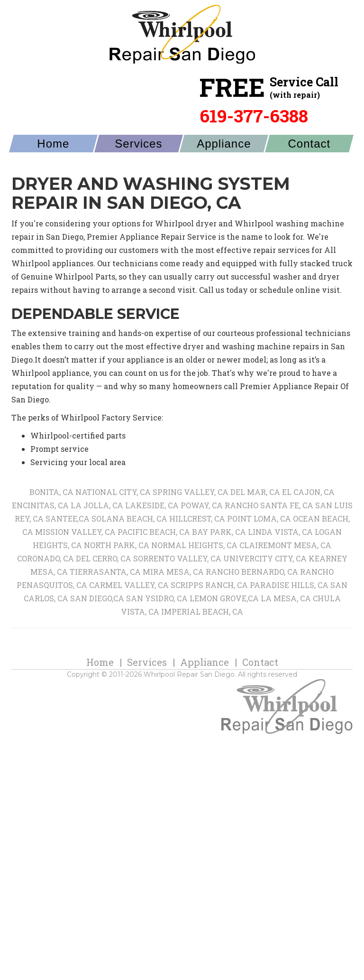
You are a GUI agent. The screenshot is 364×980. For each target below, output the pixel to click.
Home (53, 153)
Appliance (224, 153)
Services (138, 153)
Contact (309, 153)
